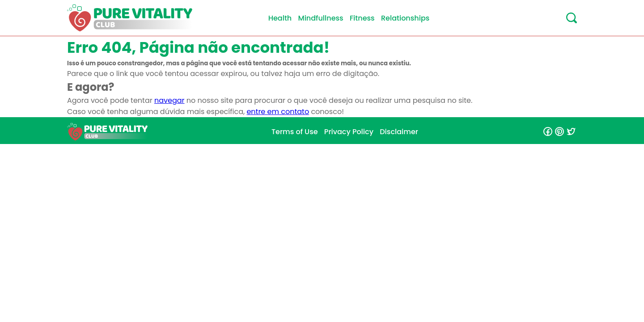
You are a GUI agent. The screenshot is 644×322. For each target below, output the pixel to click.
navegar (169, 100)
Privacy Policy (349, 132)
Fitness (362, 18)
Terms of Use (295, 132)
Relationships (405, 18)
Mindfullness (321, 18)
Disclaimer (399, 132)
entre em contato (278, 112)
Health (280, 18)
